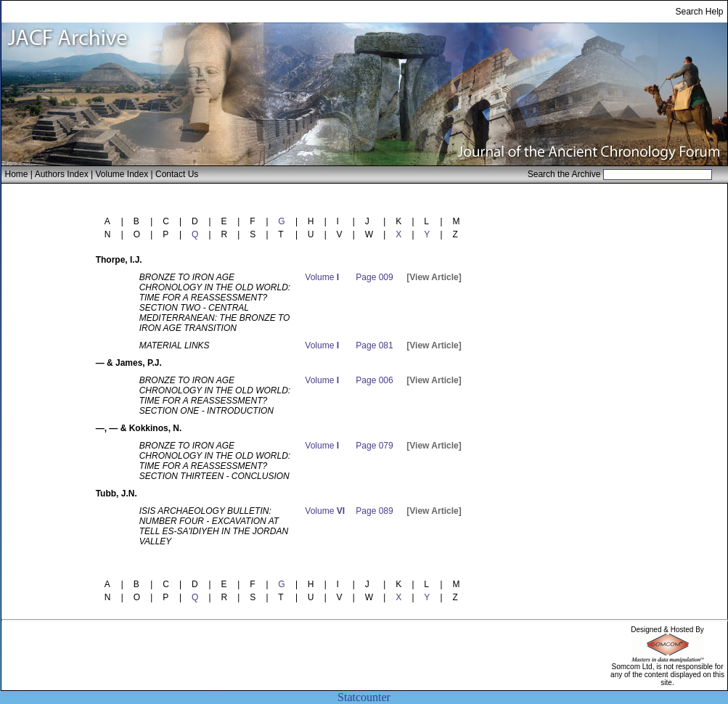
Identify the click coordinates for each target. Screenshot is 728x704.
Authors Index (62, 174)
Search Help (699, 12)
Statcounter (364, 697)
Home (17, 174)
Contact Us (177, 174)
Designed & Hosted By (667, 630)
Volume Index (122, 174)
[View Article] (434, 277)
